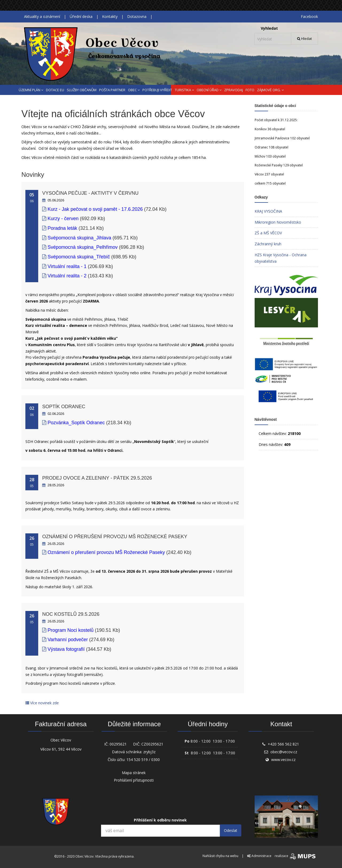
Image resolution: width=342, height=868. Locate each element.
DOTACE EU (55, 90)
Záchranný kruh (268, 244)
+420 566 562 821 (283, 744)
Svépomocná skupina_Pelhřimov (83, 247)
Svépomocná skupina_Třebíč (79, 257)
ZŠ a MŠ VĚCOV (268, 233)
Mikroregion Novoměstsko (278, 222)
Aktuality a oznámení (42, 16)
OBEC (134, 90)
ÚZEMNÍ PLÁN (31, 90)
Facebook (309, 16)
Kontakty (110, 16)
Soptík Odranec (64, 407)
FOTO (250, 90)
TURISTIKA (184, 90)
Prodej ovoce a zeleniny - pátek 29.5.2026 (97, 478)
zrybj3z (149, 752)
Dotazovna (137, 16)
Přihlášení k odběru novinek (160, 820)
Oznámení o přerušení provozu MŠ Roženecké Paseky (115, 537)
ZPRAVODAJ (234, 90)
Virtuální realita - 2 (67, 276)
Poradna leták (62, 228)
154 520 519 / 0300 (143, 760)
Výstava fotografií (67, 649)
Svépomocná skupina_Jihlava (79, 238)
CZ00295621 (152, 744)
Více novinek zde (42, 703)
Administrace (259, 856)
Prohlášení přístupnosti (134, 780)
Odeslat (231, 830)
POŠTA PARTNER (112, 90)
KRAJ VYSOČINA (268, 211)
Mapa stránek (134, 773)
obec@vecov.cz (284, 752)
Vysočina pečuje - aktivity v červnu (90, 193)
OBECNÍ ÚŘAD (209, 90)
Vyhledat (269, 28)
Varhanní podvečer (68, 640)
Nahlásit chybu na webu (220, 856)
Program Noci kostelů (71, 630)
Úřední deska (81, 16)
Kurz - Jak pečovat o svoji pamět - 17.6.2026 (95, 209)
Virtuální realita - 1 (67, 266)
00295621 (118, 744)
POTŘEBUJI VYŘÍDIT (157, 90)
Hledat (304, 39)
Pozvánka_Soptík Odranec (76, 423)
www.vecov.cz (283, 760)
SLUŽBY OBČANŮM (82, 90)
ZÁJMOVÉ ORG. (270, 90)
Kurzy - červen (63, 219)
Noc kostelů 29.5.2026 (71, 614)
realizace (296, 856)
